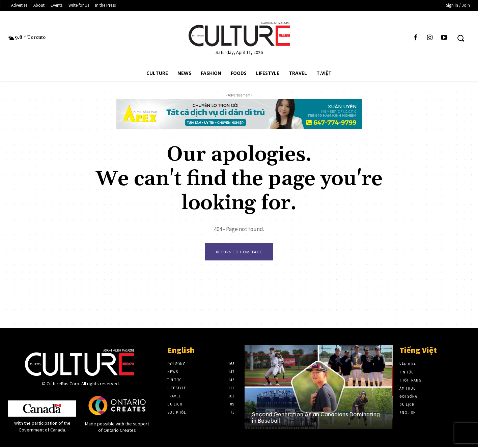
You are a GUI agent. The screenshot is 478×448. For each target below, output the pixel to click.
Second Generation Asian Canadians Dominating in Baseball (316, 418)
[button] (461, 38)
